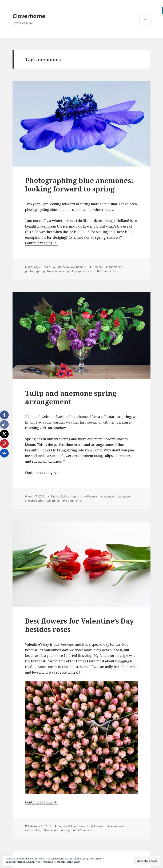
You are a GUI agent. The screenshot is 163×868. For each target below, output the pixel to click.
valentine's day (60, 830)
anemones (115, 267)
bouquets (124, 496)
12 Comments (85, 830)
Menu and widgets (145, 24)
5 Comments (74, 501)
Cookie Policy (73, 862)
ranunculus (33, 830)
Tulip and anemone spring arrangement (71, 397)
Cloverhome (29, 16)
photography (75, 271)
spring (89, 271)
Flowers (98, 267)
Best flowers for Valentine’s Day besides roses (79, 625)
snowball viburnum (38, 501)
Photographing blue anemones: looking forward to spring (79, 185)
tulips (56, 501)
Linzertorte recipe (114, 656)
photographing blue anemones (45, 271)
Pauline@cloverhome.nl (71, 267)
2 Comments (108, 271)
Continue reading (41, 243)
